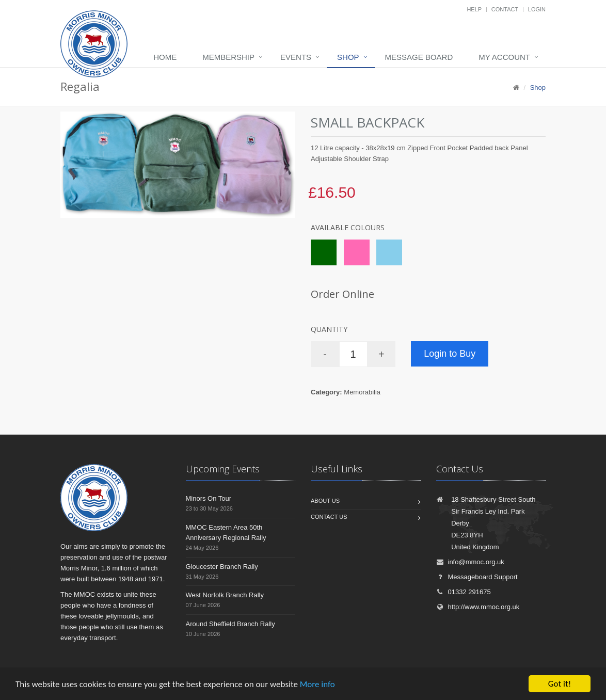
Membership (228, 57)
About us (325, 501)
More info (317, 684)
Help (474, 9)
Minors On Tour (209, 498)
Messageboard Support (477, 577)
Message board (419, 57)
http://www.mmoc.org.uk (478, 607)
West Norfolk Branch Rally (225, 595)
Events (296, 57)
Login (537, 9)
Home (165, 57)
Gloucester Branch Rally (222, 567)
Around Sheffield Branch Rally (230, 624)
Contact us (329, 517)
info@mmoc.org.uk (470, 562)
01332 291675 (464, 592)
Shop (348, 57)
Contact (505, 9)
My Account (504, 57)
